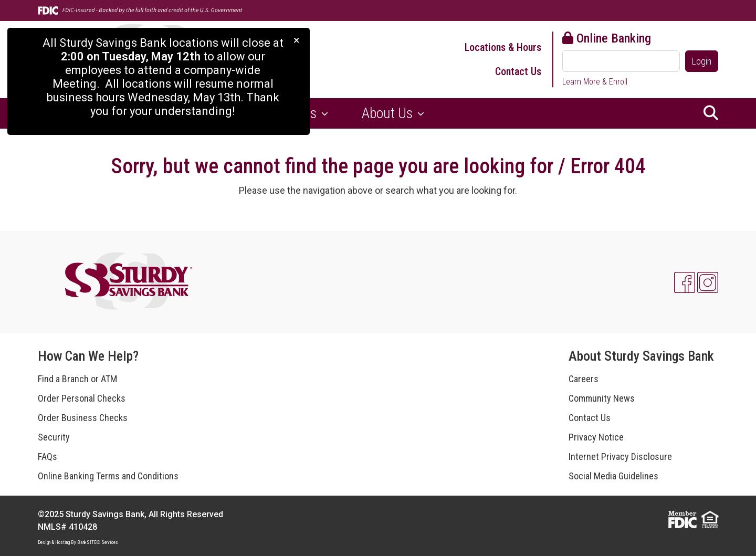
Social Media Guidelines (613, 476)
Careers (584, 379)
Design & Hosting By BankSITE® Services (78, 542)
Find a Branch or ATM (77, 379)
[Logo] (130, 282)
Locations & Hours (503, 47)
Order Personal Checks (82, 398)
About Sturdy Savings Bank (641, 356)
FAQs (48, 457)
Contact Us (518, 71)
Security (54, 437)
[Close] (297, 40)
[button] (711, 113)
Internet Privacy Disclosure (620, 457)
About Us (389, 113)
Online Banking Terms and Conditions (108, 476)
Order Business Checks (83, 418)
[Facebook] (685, 282)
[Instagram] (708, 282)
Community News (602, 398)
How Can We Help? (88, 356)
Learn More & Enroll (595, 82)
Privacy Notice (596, 437)
